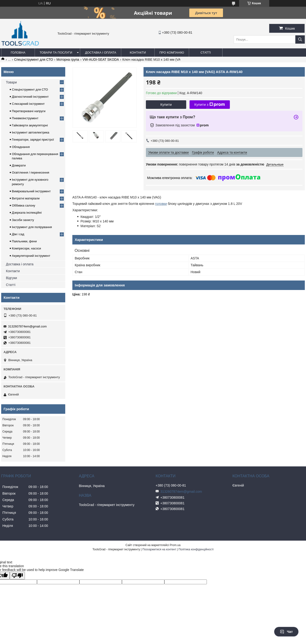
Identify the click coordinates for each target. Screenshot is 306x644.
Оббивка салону (23, 205)
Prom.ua (175, 545)
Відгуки (12, 278)
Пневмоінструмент (25, 118)
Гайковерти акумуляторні (30, 125)
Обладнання (21, 147)
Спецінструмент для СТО (34, 60)
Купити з (210, 105)
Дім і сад (18, 234)
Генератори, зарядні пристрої (33, 140)
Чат (286, 632)
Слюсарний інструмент (28, 104)
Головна (18, 53)
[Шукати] (300, 39)
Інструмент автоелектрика (31, 132)
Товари (11, 82)
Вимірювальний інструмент (31, 191)
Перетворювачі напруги (29, 111)
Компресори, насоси (26, 248)
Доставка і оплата (101, 53)
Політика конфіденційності (196, 549)
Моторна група (68, 60)
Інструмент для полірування (32, 227)
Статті (206, 53)
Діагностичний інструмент (30, 97)
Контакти (138, 53)
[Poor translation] (17, 576)
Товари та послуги (56, 53)
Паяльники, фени (24, 241)
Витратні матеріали (26, 198)
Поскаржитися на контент (159, 549)
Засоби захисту (23, 220)
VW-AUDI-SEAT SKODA (101, 60)
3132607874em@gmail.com (27, 326)
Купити (166, 104)
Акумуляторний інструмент (31, 256)
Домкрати (19, 165)
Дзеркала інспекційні (27, 213)
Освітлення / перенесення (30, 172)
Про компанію (172, 53)
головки (161, 204)
